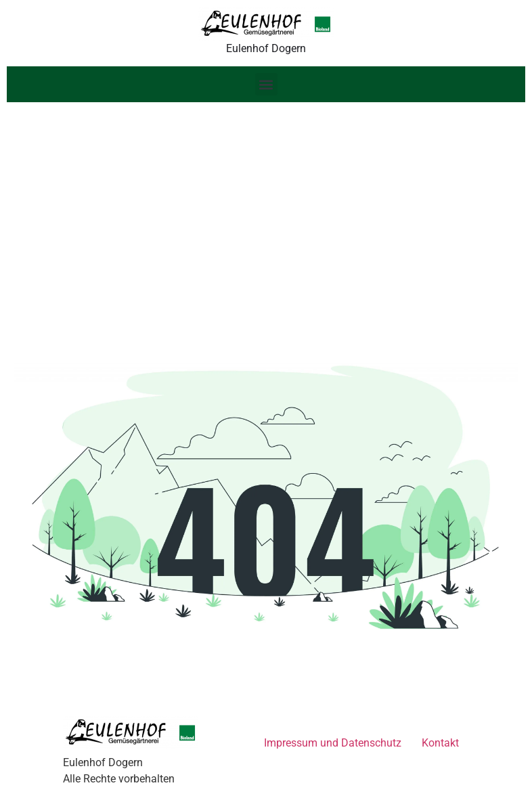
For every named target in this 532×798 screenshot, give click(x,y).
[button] (266, 84)
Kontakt (440, 743)
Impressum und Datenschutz (333, 743)
